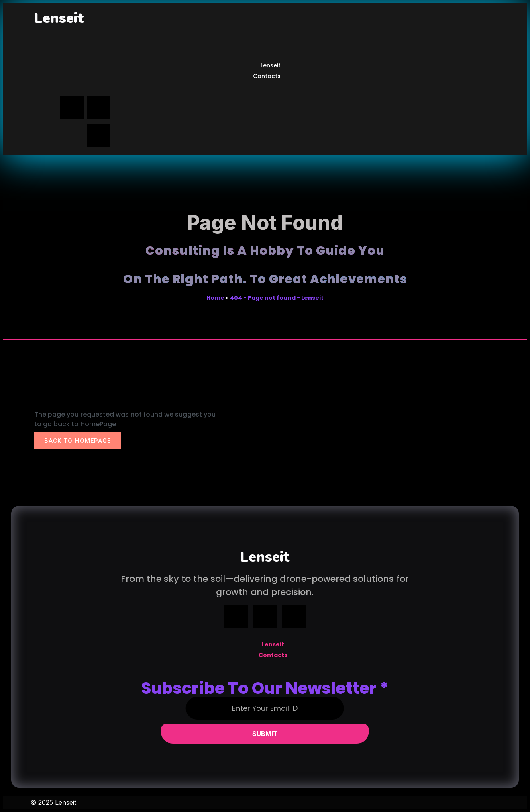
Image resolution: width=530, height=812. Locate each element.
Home (215, 298)
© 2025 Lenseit (53, 802)
